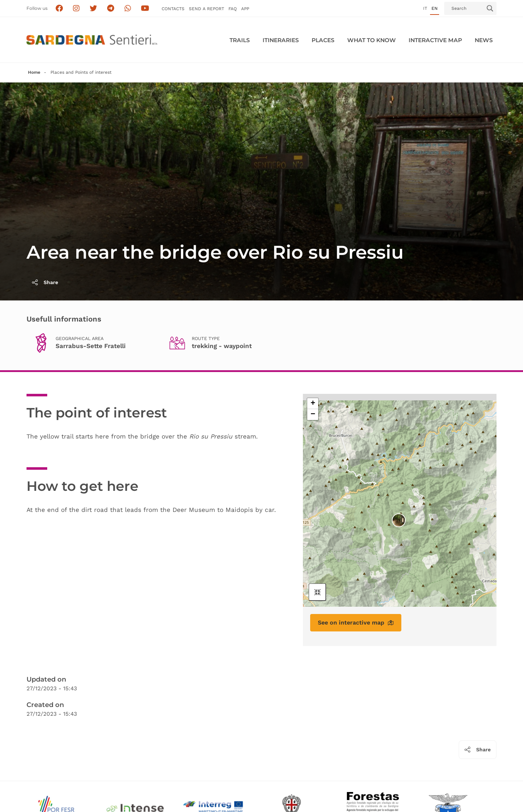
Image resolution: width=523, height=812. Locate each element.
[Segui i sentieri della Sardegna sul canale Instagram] (76, 9)
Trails (240, 40)
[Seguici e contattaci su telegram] (111, 9)
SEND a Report (206, 9)
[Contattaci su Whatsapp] (128, 9)
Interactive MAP (435, 40)
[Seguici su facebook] (59, 9)
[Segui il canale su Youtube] (145, 9)
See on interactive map (356, 623)
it (425, 8)
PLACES (323, 40)
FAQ (233, 9)
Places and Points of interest (81, 72)
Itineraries (281, 40)
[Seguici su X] (94, 9)
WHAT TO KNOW (372, 40)
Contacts (173, 9)
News (484, 40)
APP (245, 9)
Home (34, 72)
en (435, 8)
